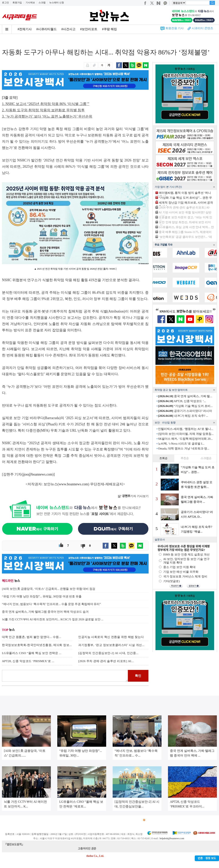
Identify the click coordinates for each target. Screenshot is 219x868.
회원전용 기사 (175, 28)
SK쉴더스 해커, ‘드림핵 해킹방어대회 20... (185, 439)
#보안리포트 (89, 29)
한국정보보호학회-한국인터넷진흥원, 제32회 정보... (37, 645)
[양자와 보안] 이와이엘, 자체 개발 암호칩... (186, 434)
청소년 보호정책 (76, 820)
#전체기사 (25, 29)
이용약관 (34, 820)
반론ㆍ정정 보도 (207, 858)
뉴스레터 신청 (57, 3)
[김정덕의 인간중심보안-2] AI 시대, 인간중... (108, 653)
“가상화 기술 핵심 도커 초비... (185, 406)
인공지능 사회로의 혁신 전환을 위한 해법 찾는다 (111, 637)
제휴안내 (121, 820)
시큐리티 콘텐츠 (202, 28)
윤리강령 (94, 820)
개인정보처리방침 (53, 820)
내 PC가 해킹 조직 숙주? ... (183, 416)
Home (5, 41)
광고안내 (21, 820)
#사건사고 (68, 29)
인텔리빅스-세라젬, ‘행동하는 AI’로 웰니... (186, 429)
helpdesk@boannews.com (172, 838)
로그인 (5, 3)
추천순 (185, 458)
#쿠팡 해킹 (109, 29)
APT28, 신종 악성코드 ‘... (182, 401)
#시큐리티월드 (47, 29)
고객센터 (107, 820)
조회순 (163, 458)
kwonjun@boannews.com (111, 849)
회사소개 (7, 820)
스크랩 (42, 3)
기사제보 (30, 3)
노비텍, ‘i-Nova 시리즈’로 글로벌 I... (181, 444)
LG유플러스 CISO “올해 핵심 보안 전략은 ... (32, 653)
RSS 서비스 (152, 820)
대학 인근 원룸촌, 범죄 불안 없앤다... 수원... (32, 637)
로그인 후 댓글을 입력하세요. (65, 676)
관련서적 (135, 820)
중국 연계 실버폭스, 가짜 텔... (185, 396)
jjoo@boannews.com (38, 474)
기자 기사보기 (133, 496)
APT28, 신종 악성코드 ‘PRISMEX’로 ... (28, 661)
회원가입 (17, 3)
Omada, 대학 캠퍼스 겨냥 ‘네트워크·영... (184, 448)
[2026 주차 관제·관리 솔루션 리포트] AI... (106, 661)
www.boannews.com (74, 484)
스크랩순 (206, 458)
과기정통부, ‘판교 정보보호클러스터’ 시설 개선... (111, 645)
